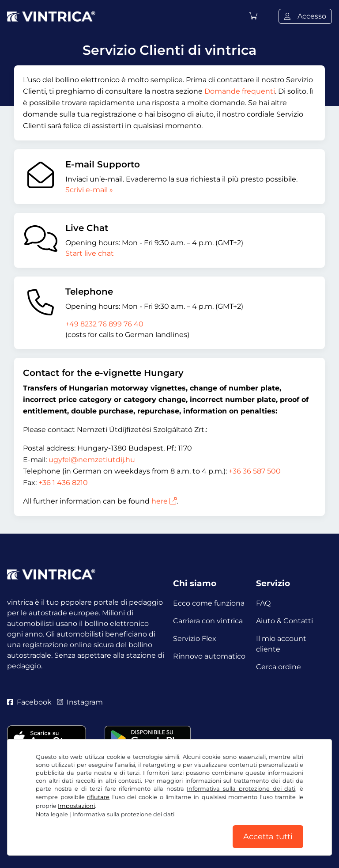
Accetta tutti (268, 837)
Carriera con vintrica (208, 621)
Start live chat (90, 253)
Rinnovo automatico (209, 656)
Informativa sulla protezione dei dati (241, 789)
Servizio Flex (195, 639)
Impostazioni (76, 806)
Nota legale (52, 814)
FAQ (263, 603)
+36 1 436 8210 (63, 483)
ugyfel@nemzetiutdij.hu (92, 460)
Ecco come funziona (209, 603)
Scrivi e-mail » (89, 190)
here (164, 501)
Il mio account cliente (281, 644)
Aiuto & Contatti (284, 621)
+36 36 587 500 (255, 471)
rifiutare (98, 797)
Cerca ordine (279, 667)
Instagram (80, 702)
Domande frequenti (240, 91)
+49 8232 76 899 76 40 (104, 324)
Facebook (29, 702)
